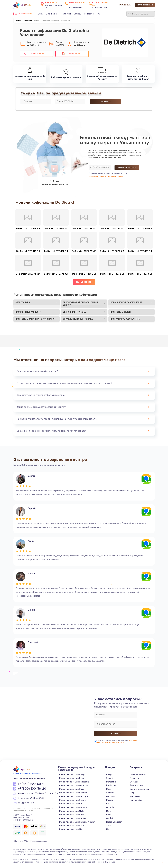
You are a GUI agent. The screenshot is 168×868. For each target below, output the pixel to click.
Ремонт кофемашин (24, 21)
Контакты (89, 14)
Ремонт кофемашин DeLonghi (74, 796)
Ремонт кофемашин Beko (72, 815)
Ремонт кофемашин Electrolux (74, 785)
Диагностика (136, 785)
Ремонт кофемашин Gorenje (73, 807)
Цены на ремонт (138, 774)
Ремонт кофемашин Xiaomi (72, 778)
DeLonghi (111, 796)
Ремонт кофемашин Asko (72, 826)
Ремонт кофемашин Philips (72, 774)
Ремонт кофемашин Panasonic (74, 782)
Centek (110, 818)
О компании (52, 14)
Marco (109, 829)
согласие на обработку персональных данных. (106, 176)
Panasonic (111, 782)
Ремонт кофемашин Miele (72, 811)
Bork (108, 804)
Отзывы (77, 14)
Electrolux (111, 785)
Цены (40, 14)
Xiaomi (109, 778)
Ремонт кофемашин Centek (73, 818)
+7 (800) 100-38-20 (32, 789)
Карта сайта (136, 800)
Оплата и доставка (139, 789)
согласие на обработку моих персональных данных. (117, 741)
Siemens (110, 793)
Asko (109, 826)
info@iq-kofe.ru (26, 803)
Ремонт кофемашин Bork (71, 804)
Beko (109, 815)
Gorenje (110, 807)
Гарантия (66, 14)
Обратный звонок (145, 5)
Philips (109, 774)
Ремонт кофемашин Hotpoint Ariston (77, 822)
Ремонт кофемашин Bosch (72, 789)
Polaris (109, 800)
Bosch (109, 789)
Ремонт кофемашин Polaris (72, 800)
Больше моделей (84, 282)
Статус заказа (125, 5)
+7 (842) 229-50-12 (32, 784)
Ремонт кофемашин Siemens (73, 793)
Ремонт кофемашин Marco (72, 829)
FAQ (99, 14)
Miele (109, 811)
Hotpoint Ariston (114, 822)
